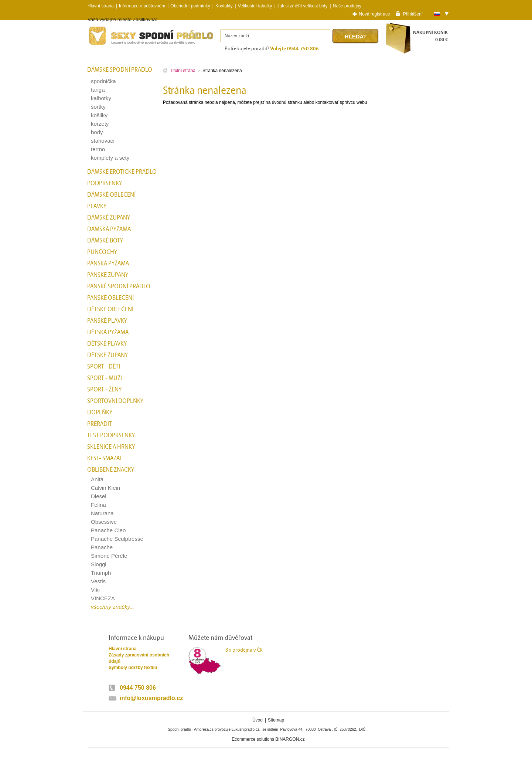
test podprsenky (111, 435)
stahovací (103, 141)
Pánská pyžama (108, 264)
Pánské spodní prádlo (119, 286)
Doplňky (100, 413)
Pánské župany (108, 275)
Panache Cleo (108, 530)
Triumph (101, 573)
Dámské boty (105, 241)
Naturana (102, 513)
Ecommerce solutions (253, 739)
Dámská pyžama (109, 229)
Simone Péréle (109, 556)
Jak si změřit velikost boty (303, 6)
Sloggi (99, 564)
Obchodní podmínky (190, 6)
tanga (98, 90)
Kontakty (224, 6)
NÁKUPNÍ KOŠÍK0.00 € (430, 36)
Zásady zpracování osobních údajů (139, 658)
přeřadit (100, 424)
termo (98, 149)
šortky (98, 107)
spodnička (103, 81)
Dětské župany (108, 355)
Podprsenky (105, 183)
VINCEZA (103, 598)
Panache (102, 547)
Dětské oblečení (110, 309)
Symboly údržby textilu (133, 668)
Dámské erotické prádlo (122, 172)
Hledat (356, 36)
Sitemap (276, 720)
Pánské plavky (107, 321)
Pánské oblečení (110, 298)
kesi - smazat (105, 458)
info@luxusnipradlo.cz (151, 698)
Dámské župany (109, 218)
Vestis (98, 581)
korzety (100, 124)
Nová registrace (375, 14)
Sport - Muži (105, 378)
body (97, 132)
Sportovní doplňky (115, 401)
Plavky (97, 206)
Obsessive (104, 522)
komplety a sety (110, 158)
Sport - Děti (104, 367)
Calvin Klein (105, 488)
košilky (99, 115)
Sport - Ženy (104, 390)
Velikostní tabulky (255, 6)
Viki (95, 590)
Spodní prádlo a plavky (108, 45)
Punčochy (102, 252)
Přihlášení (413, 14)
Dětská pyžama (108, 332)
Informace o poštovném (142, 6)
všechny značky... (112, 607)
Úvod (258, 720)
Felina (98, 505)
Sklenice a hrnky (111, 447)
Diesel (99, 496)
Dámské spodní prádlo (120, 70)
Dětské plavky (107, 344)
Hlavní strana (122, 649)
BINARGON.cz (290, 739)
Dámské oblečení (111, 195)
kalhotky (101, 98)
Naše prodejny (347, 6)
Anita (97, 479)
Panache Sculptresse (117, 539)
